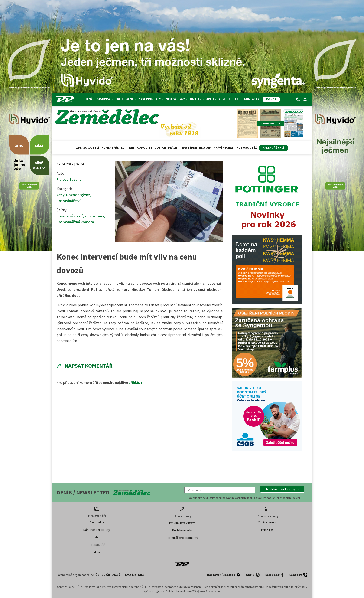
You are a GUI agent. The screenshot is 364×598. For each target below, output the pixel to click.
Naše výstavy (177, 99)
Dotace (160, 148)
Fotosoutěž (247, 148)
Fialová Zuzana (69, 179)
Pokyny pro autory (182, 523)
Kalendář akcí (273, 148)
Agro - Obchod (230, 99)
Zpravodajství (88, 148)
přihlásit (135, 382)
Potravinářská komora (75, 222)
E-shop (97, 537)
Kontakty (252, 99)
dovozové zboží (70, 216)
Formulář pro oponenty (182, 538)
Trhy (131, 148)
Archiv (211, 99)
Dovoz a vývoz (78, 195)
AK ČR (95, 575)
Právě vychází (224, 148)
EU (123, 148)
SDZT (142, 575)
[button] (282, 489)
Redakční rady (182, 530)
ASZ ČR (117, 575)
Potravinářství (69, 201)
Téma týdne (188, 148)
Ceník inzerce (267, 522)
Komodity (144, 148)
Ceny (60, 195)
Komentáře (110, 148)
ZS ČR (106, 575)
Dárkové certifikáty (97, 530)
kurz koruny (94, 216)
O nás (90, 99)
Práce (172, 148)
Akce (97, 552)
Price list (267, 530)
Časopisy (105, 99)
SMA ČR (130, 575)
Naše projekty (151, 99)
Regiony (205, 148)
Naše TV (197, 99)
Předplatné (126, 99)
